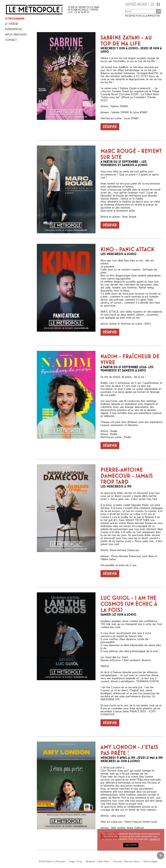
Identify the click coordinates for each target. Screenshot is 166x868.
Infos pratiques (16, 35)
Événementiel (14, 29)
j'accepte (131, 845)
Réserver (110, 127)
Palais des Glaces (132, 861)
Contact (11, 40)
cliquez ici (155, 839)
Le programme (15, 18)
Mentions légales (151, 861)
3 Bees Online (103, 861)
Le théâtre (12, 24)
